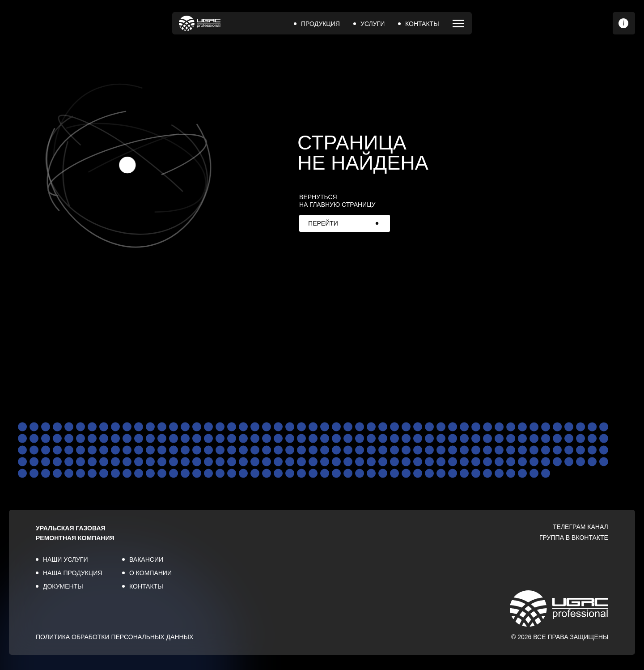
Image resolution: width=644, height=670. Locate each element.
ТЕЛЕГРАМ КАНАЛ (580, 527)
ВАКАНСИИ (146, 559)
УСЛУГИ (373, 24)
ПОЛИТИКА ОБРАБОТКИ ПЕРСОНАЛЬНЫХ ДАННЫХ (114, 637)
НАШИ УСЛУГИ (66, 559)
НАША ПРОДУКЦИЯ (72, 573)
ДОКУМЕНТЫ (63, 586)
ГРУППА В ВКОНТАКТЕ (574, 538)
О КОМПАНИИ (150, 573)
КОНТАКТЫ (422, 24)
